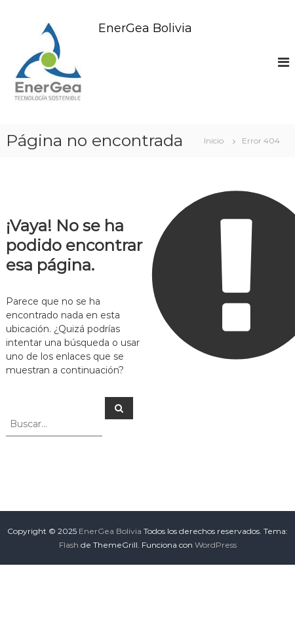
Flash (69, 545)
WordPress (216, 545)
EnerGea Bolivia (145, 28)
